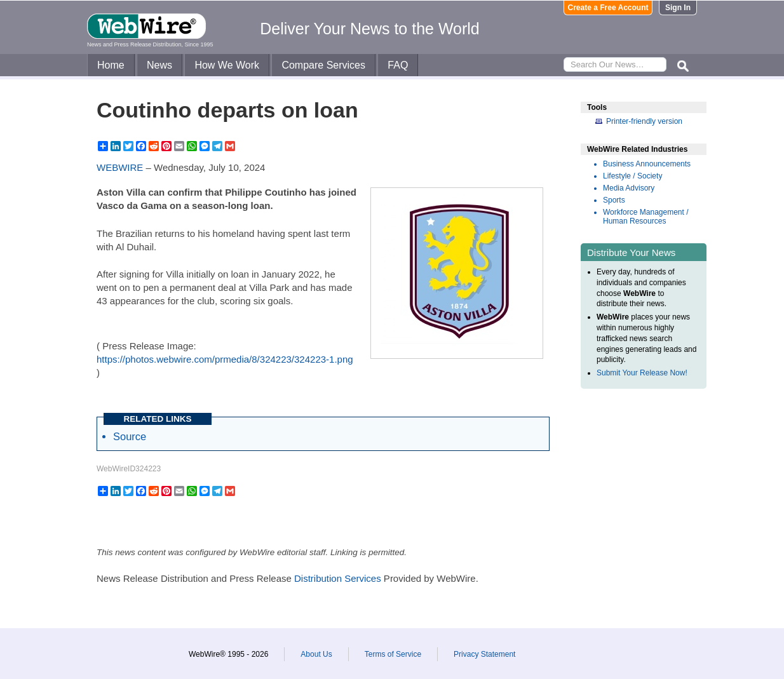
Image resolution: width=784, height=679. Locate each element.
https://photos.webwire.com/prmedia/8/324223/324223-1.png (225, 359)
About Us (316, 654)
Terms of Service (393, 654)
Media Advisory (629, 188)
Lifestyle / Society (632, 176)
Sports (614, 200)
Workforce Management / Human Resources (646, 217)
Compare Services (323, 65)
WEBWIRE (120, 167)
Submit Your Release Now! (642, 373)
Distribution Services (338, 578)
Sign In (678, 8)
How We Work (227, 65)
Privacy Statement (484, 654)
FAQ (398, 65)
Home (111, 65)
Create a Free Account (608, 8)
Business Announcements (647, 164)
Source (130, 436)
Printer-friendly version (644, 121)
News (159, 65)
